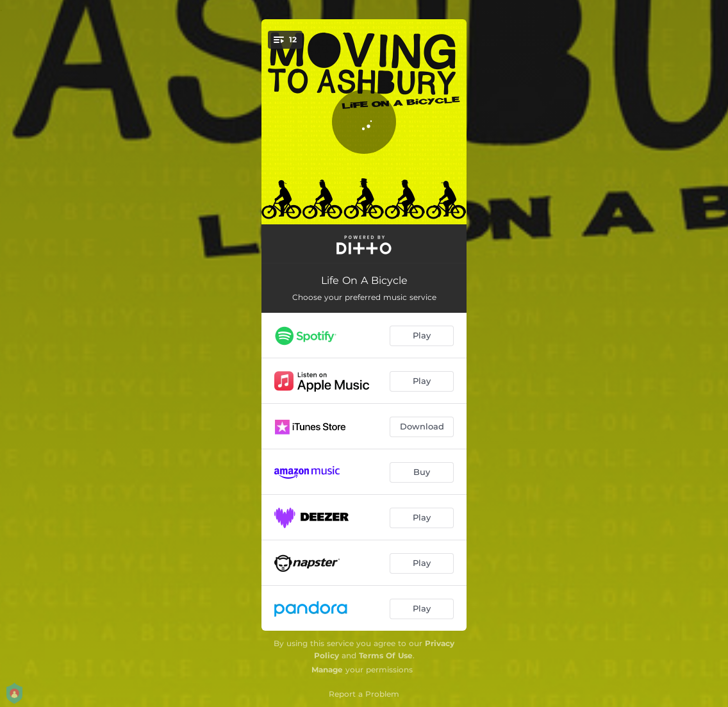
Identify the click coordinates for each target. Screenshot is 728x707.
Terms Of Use (386, 655)
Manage (327, 670)
